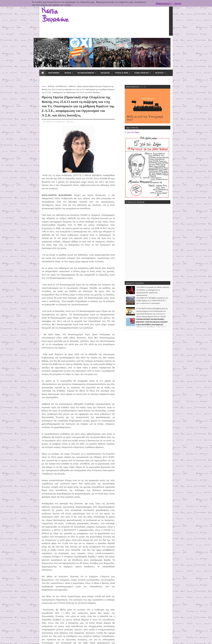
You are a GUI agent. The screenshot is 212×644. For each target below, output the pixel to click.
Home (24, 49)
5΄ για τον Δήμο (152, 95)
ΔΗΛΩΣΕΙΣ (85, 42)
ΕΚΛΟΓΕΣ (139, 42)
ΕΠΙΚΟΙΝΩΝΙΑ (156, 42)
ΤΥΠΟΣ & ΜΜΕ (101, 42)
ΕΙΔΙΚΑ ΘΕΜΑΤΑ (121, 42)
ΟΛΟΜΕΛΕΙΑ (42, 49)
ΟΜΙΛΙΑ (52, 49)
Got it (178, 4)
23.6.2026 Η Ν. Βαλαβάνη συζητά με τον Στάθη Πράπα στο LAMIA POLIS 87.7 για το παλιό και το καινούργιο (172, 263)
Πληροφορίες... (164, 4)
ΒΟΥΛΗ (48, 42)
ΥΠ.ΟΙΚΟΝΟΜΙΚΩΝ (65, 42)
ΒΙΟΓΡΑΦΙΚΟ (34, 42)
